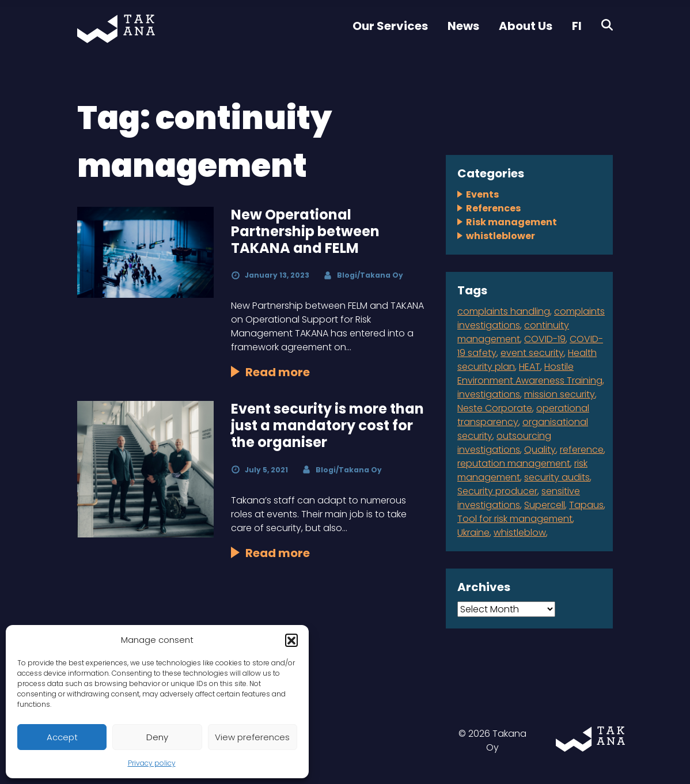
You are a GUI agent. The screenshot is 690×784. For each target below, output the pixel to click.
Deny (157, 737)
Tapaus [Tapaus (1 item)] (586, 505)
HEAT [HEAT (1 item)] (530, 367)
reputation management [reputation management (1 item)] (514, 463)
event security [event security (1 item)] (532, 353)
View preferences (252, 737)
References (493, 208)
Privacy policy (152, 763)
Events (482, 194)
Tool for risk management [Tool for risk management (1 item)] (515, 519)
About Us (526, 26)
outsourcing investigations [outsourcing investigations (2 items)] (504, 443)
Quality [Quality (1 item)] (540, 450)
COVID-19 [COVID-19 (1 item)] (545, 339)
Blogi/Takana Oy (370, 275)
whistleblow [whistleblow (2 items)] (520, 533)
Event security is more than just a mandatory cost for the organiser (327, 425)
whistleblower (501, 236)
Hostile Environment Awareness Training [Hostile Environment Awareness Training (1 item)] (530, 374)
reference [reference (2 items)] (582, 450)
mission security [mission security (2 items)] (560, 394)
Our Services (390, 26)
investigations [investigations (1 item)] (489, 394)
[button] (291, 640)
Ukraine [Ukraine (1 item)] (473, 533)
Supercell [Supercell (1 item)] (545, 505)
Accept (62, 737)
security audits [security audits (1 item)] (557, 477)
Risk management (511, 222)
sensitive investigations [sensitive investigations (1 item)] (519, 498)
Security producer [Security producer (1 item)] (497, 491)
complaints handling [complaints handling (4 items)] (504, 311)
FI (577, 26)
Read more (278, 372)
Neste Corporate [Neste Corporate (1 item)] (495, 408)
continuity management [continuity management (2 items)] (513, 332)
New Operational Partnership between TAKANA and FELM (305, 231)
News (463, 26)
